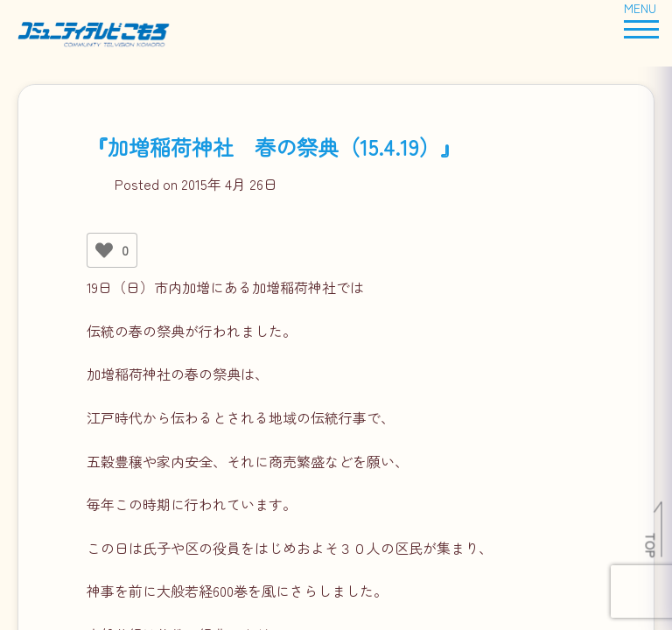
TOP (651, 545)
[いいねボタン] (104, 250)
